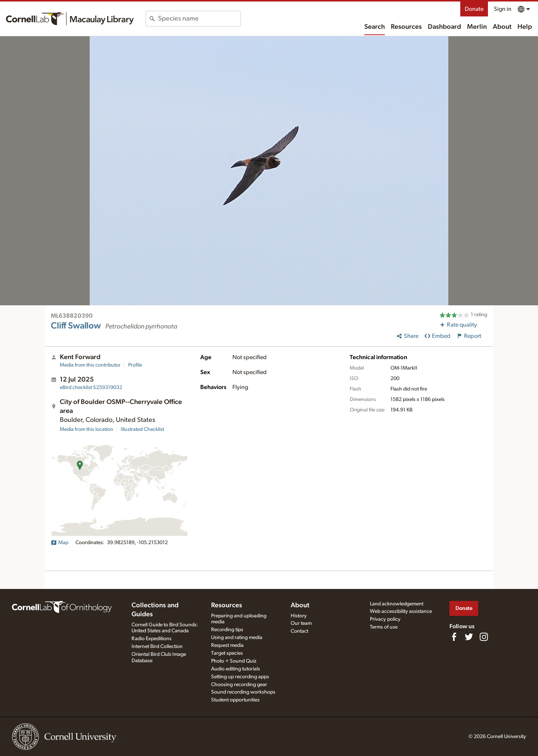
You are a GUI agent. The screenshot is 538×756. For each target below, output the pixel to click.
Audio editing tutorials (236, 669)
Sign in (503, 9)
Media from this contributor (90, 365)
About (502, 27)
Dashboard (444, 27)
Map (60, 543)
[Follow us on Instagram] (484, 637)
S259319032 (91, 388)
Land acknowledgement (397, 604)
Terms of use (384, 627)
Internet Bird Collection (157, 647)
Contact (299, 631)
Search (375, 27)
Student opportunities (235, 700)
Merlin (477, 27)
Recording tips (227, 630)
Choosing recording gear (239, 685)
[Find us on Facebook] (454, 637)
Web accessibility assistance (401, 611)
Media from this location (86, 429)
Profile (135, 365)
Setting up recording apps (240, 677)
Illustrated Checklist (142, 429)
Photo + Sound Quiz (234, 661)
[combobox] (199, 19)
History (299, 616)
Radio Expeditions (151, 639)
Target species (227, 653)
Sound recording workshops (243, 692)
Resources (406, 27)
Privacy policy (385, 619)
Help (525, 27)
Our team (301, 623)
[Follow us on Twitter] (469, 637)
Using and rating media (237, 638)
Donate (474, 9)
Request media (227, 645)
